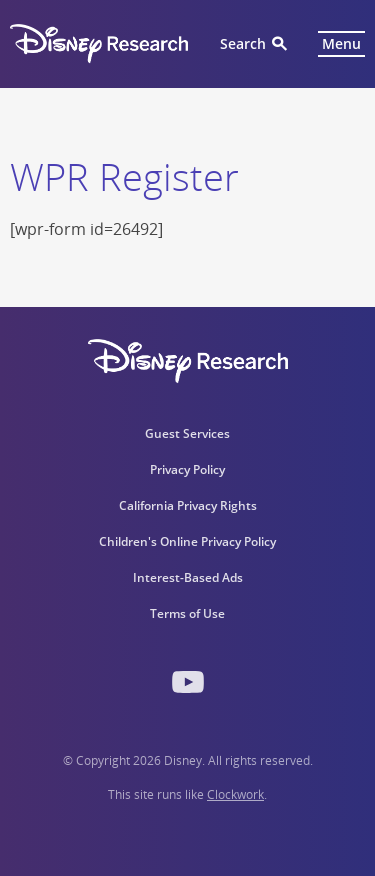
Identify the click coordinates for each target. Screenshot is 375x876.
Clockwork (235, 794)
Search (243, 43)
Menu (341, 43)
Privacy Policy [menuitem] (187, 469)
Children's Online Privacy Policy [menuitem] (187, 541)
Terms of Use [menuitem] (187, 613)
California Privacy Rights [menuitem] (188, 505)
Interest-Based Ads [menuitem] (188, 577)
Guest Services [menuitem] (187, 433)
